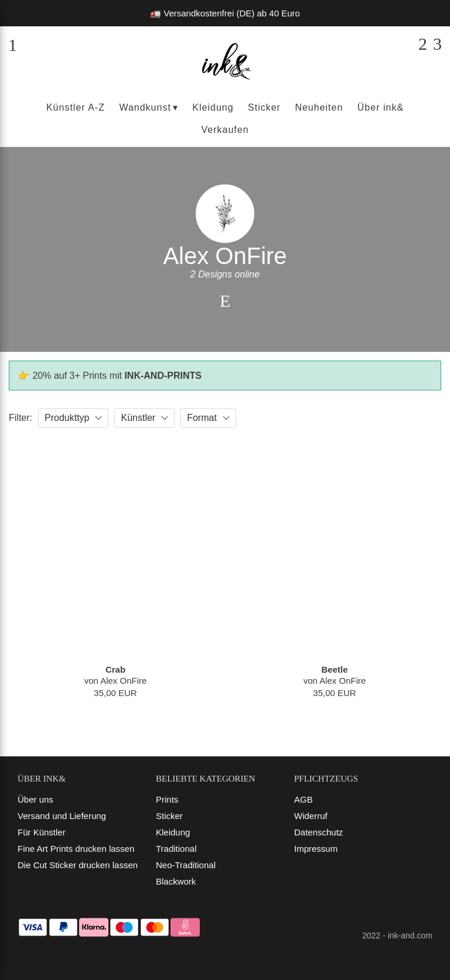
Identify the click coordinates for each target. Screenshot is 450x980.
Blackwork (176, 881)
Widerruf (311, 816)
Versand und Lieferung (62, 816)
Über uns (35, 799)
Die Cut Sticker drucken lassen (78, 865)
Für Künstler (42, 832)
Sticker (169, 816)
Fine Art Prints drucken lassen (76, 849)
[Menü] (13, 44)
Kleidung (173, 832)
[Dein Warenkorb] (437, 44)
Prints (167, 799)
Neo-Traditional (186, 865)
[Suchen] (423, 44)
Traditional (176, 849)
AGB (304, 799)
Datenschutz (318, 832)
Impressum (316, 849)
